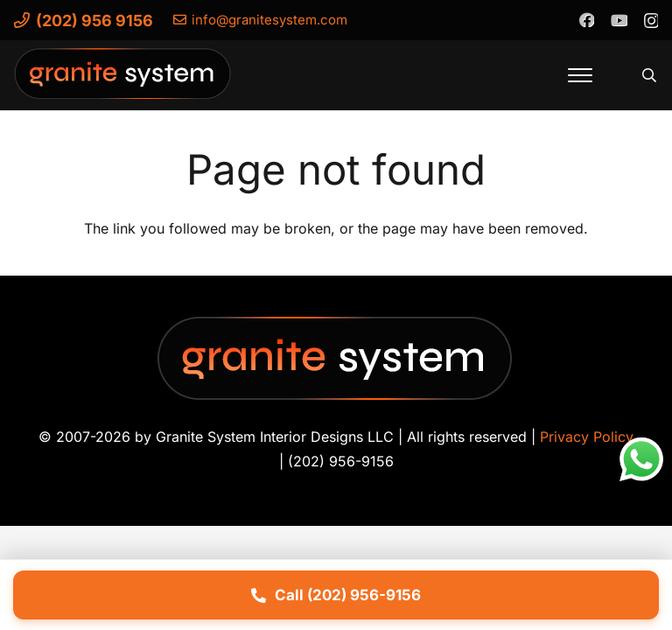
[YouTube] (619, 19)
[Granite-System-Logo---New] (123, 80)
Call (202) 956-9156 (336, 595)
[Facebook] (586, 19)
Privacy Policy (587, 437)
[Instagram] (651, 20)
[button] (580, 75)
